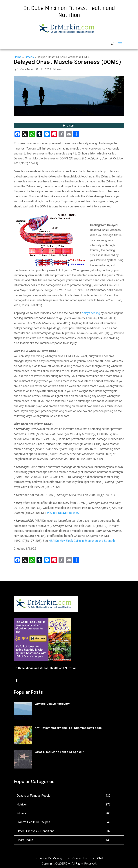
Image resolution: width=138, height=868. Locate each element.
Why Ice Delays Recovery (63, 513)
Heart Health (25, 840)
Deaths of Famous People (52, 759)
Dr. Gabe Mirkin (26, 69)
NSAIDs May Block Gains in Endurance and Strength (82, 541)
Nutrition (41, 734)
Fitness (29, 57)
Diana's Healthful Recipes (33, 822)
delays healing (91, 313)
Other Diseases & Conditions (35, 831)
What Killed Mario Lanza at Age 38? (59, 752)
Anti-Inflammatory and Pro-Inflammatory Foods (68, 728)
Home (18, 57)
